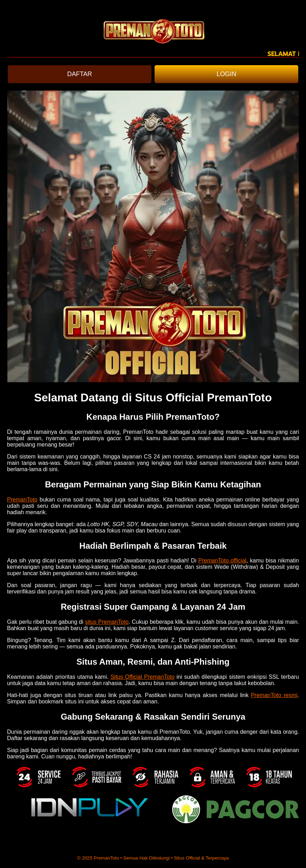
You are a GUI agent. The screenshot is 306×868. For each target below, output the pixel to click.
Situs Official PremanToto (143, 677)
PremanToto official (222, 561)
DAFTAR (80, 74)
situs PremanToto (107, 622)
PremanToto (22, 500)
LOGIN (226, 74)
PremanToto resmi (274, 695)
